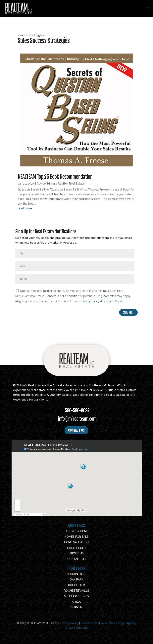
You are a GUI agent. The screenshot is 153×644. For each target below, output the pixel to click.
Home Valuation (76, 542)
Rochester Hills (76, 591)
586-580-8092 (77, 410)
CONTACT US (76, 430)
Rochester (76, 585)
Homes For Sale (76, 537)
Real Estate (77, 184)
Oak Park (76, 580)
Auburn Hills (76, 574)
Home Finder (76, 548)
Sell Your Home (76, 531)
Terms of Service (114, 301)
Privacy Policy (90, 301)
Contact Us (76, 559)
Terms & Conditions (94, 623)
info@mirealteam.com (77, 419)
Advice (41, 184)
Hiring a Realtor (57, 184)
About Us (76, 553)
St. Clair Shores (76, 596)
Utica (76, 602)
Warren (76, 607)
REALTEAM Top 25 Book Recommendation (55, 177)
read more (25, 208)
